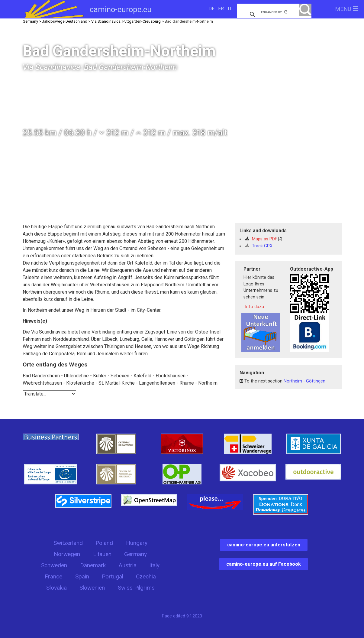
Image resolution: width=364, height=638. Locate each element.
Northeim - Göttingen (304, 381)
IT (230, 9)
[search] (274, 12)
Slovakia (56, 588)
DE (211, 9)
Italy (154, 565)
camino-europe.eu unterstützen (264, 545)
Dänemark (93, 565)
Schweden (54, 565)
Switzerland (68, 543)
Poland (104, 543)
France (53, 576)
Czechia (146, 576)
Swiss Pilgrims (136, 588)
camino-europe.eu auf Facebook (264, 564)
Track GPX (259, 246)
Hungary (137, 543)
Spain (82, 576)
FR (221, 9)
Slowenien (92, 588)
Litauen (102, 554)
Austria (127, 565)
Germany (135, 554)
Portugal (113, 576)
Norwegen (67, 554)
